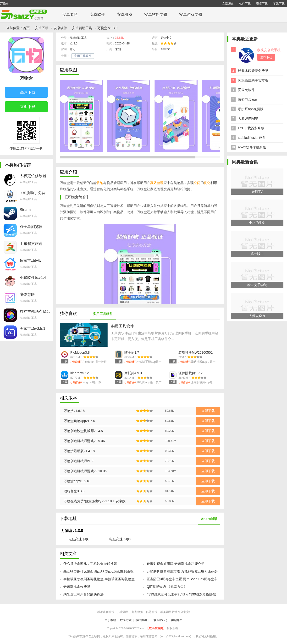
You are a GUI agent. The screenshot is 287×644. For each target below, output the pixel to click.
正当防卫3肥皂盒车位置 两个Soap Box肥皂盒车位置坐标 (182, 580)
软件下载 (245, 4)
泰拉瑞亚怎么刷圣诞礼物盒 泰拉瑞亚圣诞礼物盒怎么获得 (99, 580)
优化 (207, 183)
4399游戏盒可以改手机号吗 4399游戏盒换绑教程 (181, 596)
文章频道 (228, 4)
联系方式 (126, 620)
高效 (154, 183)
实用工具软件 (83, 56)
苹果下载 (279, 4)
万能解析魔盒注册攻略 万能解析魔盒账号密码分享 (182, 573)
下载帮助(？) (159, 620)
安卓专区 (70, 14)
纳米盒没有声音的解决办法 (83, 594)
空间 (197, 183)
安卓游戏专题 (191, 14)
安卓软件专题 (156, 14)
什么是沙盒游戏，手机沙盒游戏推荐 (90, 564)
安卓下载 (262, 4)
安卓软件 (97, 14)
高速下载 (24, 93)
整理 (160, 183)
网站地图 (177, 620)
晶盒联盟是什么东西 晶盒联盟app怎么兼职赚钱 (98, 571)
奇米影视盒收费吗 (77, 587)
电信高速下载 (78, 539)
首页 (26, 28)
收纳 (100, 183)
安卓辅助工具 (82, 28)
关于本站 (110, 620)
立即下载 (24, 107)
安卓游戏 (125, 14)
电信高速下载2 (120, 539)
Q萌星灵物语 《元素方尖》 (167, 587)
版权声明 (141, 620)
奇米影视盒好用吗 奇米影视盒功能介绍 (176, 564)
